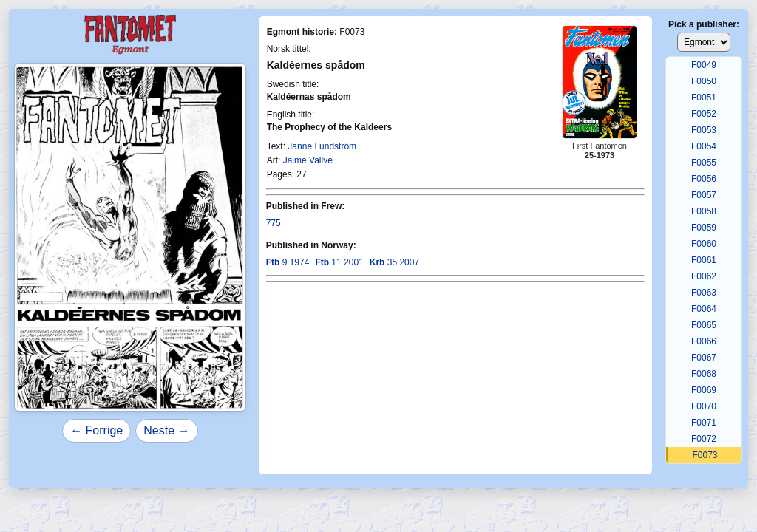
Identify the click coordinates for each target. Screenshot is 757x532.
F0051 (704, 98)
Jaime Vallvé (308, 160)
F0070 (704, 406)
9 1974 (288, 262)
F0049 (704, 65)
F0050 (704, 81)
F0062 (704, 276)
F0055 (704, 163)
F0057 (704, 195)
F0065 (704, 325)
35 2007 (394, 262)
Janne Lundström (322, 146)
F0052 (704, 114)
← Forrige (96, 430)
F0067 (704, 358)
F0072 (704, 439)
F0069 (704, 390)
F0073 (705, 455)
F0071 (704, 423)
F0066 (704, 341)
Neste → (166, 430)
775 (274, 223)
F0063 (704, 293)
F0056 (704, 179)
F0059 (704, 228)
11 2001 (339, 262)
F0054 (704, 146)
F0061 (704, 260)
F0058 (704, 211)
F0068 (704, 374)
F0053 (704, 130)
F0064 (704, 309)
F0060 (704, 244)
